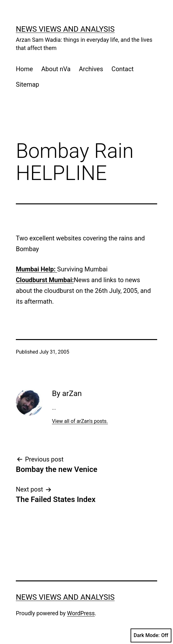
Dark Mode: (151, 635)
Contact (123, 69)
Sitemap (28, 84)
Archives (91, 69)
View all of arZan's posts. (80, 421)
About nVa (56, 69)
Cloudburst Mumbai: (45, 280)
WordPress (81, 613)
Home (24, 69)
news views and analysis (65, 29)
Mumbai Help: (36, 269)
